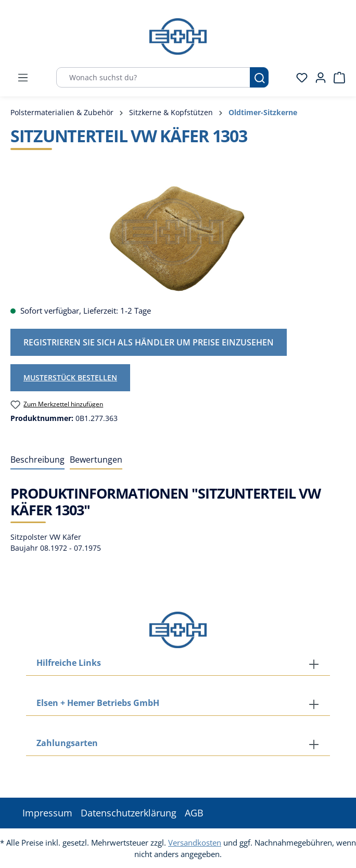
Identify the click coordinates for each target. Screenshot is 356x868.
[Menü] (23, 78)
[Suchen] (259, 77)
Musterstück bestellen (70, 377)
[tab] (37, 460)
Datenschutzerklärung (129, 813)
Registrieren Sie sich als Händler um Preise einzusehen (149, 342)
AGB (194, 813)
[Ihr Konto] (317, 78)
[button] (178, 744)
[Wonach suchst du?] (153, 77)
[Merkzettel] (299, 78)
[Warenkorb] (336, 78)
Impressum (47, 813)
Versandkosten (195, 842)
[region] (178, 238)
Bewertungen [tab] (96, 460)
